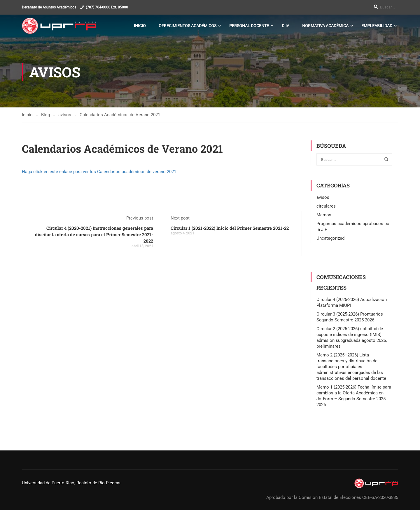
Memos (324, 215)
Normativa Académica (325, 26)
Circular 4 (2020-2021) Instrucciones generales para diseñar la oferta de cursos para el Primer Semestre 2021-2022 (94, 234)
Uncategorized (330, 238)
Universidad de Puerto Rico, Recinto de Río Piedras (71, 483)
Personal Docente (249, 26)
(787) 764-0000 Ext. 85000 (107, 7)
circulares (326, 206)
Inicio (140, 26)
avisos (323, 197)
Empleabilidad (377, 26)
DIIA (286, 26)
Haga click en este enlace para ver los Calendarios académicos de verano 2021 (99, 172)
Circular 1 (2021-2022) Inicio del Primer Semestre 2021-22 (230, 228)
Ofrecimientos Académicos (188, 26)
